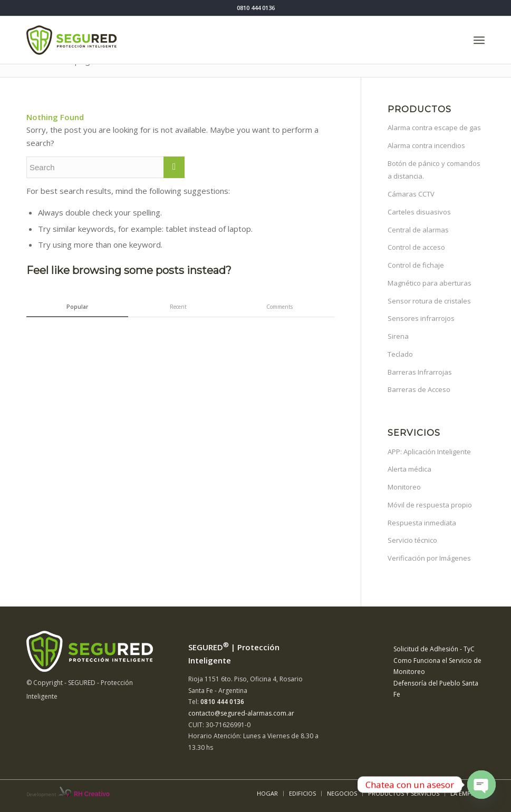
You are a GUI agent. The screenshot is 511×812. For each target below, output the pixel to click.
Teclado (400, 354)
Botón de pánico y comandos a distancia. (434, 170)
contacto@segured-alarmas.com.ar (241, 713)
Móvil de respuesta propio (430, 505)
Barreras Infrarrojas (420, 372)
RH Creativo (92, 794)
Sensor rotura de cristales (429, 301)
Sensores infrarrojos (421, 318)
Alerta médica (409, 469)
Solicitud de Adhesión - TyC (434, 649)
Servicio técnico (412, 540)
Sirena (398, 336)
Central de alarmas (418, 230)
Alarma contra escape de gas (434, 128)
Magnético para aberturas (430, 283)
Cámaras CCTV (411, 194)
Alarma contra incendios (426, 145)
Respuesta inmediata (422, 523)
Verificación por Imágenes (429, 558)
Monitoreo (404, 487)
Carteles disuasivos (419, 212)
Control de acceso (416, 247)
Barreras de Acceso (419, 389)
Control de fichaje (416, 265)
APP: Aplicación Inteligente (429, 452)
